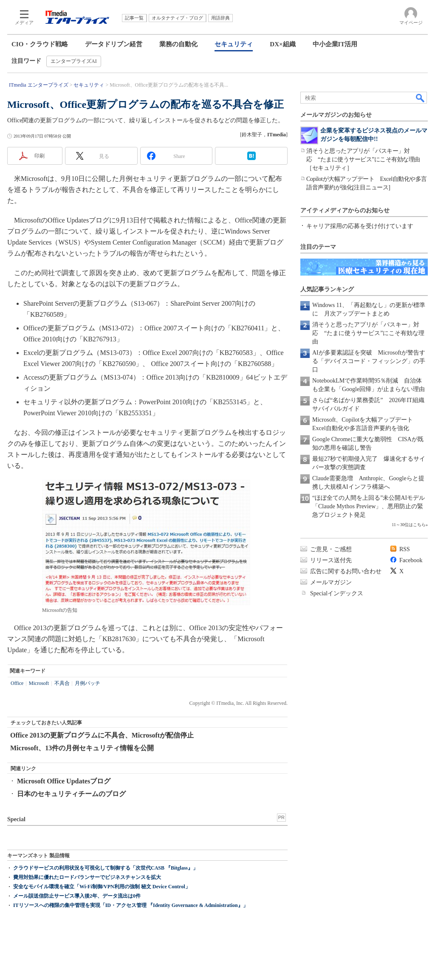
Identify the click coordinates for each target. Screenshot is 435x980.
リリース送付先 (331, 560)
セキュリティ (234, 44)
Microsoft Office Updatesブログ (64, 781)
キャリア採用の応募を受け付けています (360, 226)
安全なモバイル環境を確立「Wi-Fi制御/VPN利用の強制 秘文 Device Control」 (102, 887)
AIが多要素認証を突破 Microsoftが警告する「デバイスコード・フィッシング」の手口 (369, 361)
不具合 (62, 683)
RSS (405, 549)
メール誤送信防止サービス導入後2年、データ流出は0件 (77, 896)
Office (17, 683)
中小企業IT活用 (335, 44)
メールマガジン (331, 582)
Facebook (411, 560)
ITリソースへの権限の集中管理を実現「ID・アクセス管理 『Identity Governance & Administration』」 (131, 905)
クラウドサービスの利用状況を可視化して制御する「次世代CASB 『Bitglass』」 (106, 868)
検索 (421, 98)
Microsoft (39, 683)
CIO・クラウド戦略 (40, 44)
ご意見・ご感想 (331, 549)
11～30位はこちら (409, 525)
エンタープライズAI (74, 61)
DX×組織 (282, 44)
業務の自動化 (178, 44)
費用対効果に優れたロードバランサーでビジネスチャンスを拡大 (87, 877)
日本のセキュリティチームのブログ (71, 794)
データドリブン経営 (114, 44)
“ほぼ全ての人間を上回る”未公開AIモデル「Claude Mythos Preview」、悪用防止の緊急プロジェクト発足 (369, 506)
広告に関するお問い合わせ (346, 571)
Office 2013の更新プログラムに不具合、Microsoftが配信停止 (102, 735)
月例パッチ (88, 683)
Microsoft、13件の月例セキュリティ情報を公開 (82, 748)
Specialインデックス (337, 593)
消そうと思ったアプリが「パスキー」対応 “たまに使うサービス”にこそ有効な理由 (368, 333)
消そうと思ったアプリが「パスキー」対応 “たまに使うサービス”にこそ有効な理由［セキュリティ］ (363, 159)
